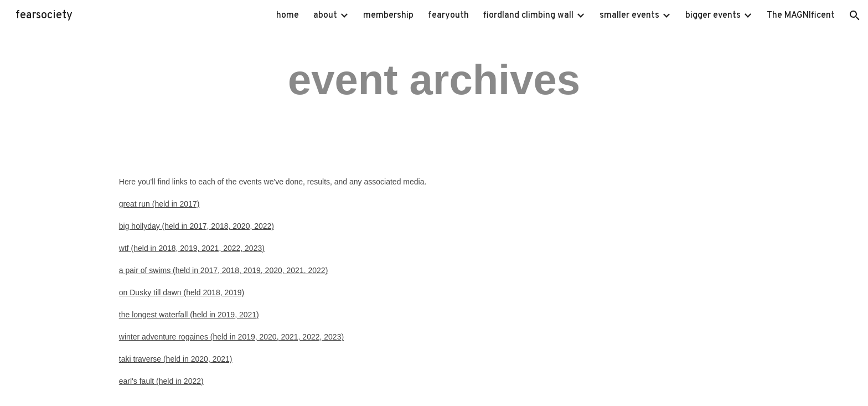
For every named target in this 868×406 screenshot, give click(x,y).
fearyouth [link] (448, 16)
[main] (434, 79)
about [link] (325, 16)
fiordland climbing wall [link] (528, 16)
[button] (855, 16)
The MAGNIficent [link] (801, 16)
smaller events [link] (629, 16)
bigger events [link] (713, 16)
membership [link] (388, 16)
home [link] (288, 16)
